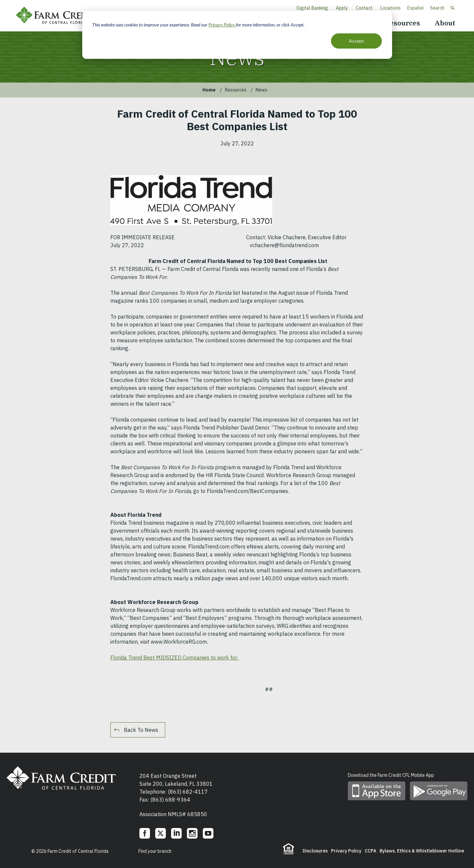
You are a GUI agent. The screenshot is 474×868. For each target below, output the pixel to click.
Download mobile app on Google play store (439, 791)
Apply (342, 8)
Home (209, 90)
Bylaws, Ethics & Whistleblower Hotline (422, 851)
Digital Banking (312, 8)
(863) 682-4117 (188, 792)
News (261, 90)
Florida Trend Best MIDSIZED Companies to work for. (175, 658)
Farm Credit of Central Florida (59, 16)
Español (416, 8)
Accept (356, 41)
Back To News (141, 730)
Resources (402, 23)
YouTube (208, 833)
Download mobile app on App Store (377, 791)
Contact (364, 8)
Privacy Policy (222, 25)
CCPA (370, 851)
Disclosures (315, 851)
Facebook (145, 833)
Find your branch (155, 851)
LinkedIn (176, 833)
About (445, 23)
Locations (391, 8)
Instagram (192, 833)
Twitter (161, 833)
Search (437, 8)
